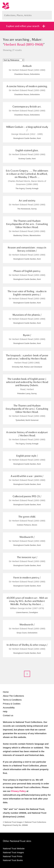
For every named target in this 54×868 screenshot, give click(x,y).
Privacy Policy (19, 791)
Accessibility (9, 708)
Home (6, 692)
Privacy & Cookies (12, 704)
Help (5, 711)
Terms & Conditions (12, 700)
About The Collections (13, 696)
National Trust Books (13, 860)
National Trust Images (13, 852)
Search (48, 14)
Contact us (8, 715)
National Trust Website (14, 848)
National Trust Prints (13, 856)
